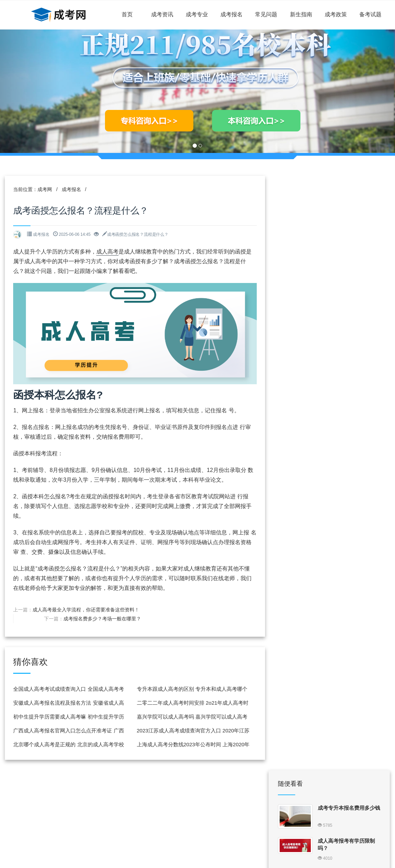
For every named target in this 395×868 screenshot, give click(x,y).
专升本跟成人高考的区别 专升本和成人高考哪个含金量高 (186, 689)
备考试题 (370, 14)
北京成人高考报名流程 (344, 549)
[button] (30, 91)
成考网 (45, 190)
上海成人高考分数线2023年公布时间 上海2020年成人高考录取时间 (187, 745)
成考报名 (231, 14)
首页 (127, 14)
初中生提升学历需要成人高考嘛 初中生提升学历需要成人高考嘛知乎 (67, 717)
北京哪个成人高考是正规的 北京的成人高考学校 (67, 745)
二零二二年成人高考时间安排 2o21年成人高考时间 (187, 703)
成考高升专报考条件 (341, 712)
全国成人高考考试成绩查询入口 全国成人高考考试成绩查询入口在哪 (67, 689)
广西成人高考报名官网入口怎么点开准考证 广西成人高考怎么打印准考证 (67, 731)
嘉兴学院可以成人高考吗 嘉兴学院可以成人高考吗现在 (186, 717)
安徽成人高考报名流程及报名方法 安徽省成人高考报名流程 (67, 703)
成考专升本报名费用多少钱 (349, 214)
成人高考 (108, 253)
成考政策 (336, 14)
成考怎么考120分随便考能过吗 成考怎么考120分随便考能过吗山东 (349, 621)
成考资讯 (162, 14)
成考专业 (197, 14)
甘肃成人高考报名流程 (344, 374)
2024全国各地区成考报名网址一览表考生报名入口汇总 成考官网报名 (349, 317)
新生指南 (301, 14)
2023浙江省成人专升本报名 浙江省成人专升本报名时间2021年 (347, 523)
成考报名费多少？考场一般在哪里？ (211, 608)
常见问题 (266, 14)
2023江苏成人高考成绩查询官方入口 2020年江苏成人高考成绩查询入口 (187, 731)
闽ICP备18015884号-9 (199, 839)
